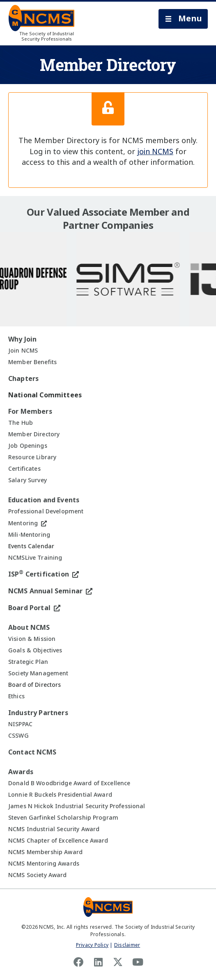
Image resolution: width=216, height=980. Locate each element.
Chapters (23, 379)
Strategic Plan (28, 662)
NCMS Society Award (38, 875)
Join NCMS (23, 351)
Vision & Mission (32, 639)
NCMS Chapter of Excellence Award (58, 841)
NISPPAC (20, 724)
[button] (183, 19)
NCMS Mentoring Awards (44, 864)
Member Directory (34, 434)
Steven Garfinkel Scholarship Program (63, 818)
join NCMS (155, 152)
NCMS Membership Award (45, 852)
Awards (21, 772)
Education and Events (44, 500)
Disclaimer (127, 945)
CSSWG (18, 736)
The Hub (21, 423)
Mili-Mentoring (29, 535)
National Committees (45, 395)
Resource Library (32, 457)
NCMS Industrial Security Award (54, 829)
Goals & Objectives (35, 650)
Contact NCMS (32, 752)
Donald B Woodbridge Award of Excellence (69, 783)
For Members (30, 411)
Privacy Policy (92, 945)
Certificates (24, 469)
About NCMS (29, 628)
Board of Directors (35, 685)
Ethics (16, 696)
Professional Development (46, 511)
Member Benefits (32, 362)
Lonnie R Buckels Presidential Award (60, 795)
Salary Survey (28, 480)
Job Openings (28, 446)
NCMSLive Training (35, 558)
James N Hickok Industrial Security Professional (77, 806)
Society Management (38, 673)
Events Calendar (31, 546)
